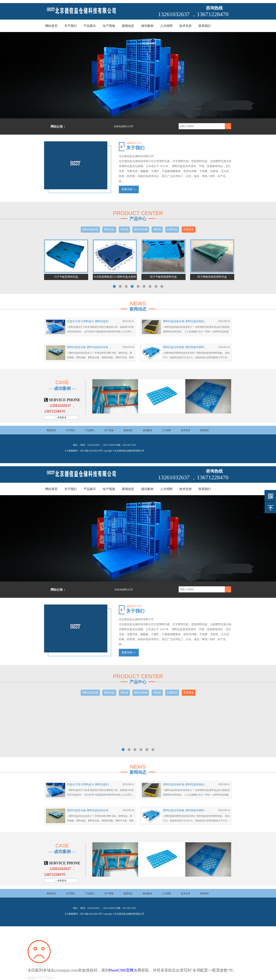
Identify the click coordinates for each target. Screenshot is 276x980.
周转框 (157, 229)
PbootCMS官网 (121, 970)
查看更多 (189, 229)
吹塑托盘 (172, 229)
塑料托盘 (109, 229)
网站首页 (51, 26)
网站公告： (58, 126)
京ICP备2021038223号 (91, 451)
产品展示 (90, 26)
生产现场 (109, 26)
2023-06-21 (128, 321)
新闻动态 (128, 26)
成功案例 (147, 26)
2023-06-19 (128, 347)
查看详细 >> (129, 189)
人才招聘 (166, 26)
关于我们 (71, 26)
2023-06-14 (224, 347)
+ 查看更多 (61, 418)
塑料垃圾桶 (141, 229)
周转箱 (124, 229)
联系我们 (205, 26)
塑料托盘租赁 (90, 229)
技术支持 (186, 26)
